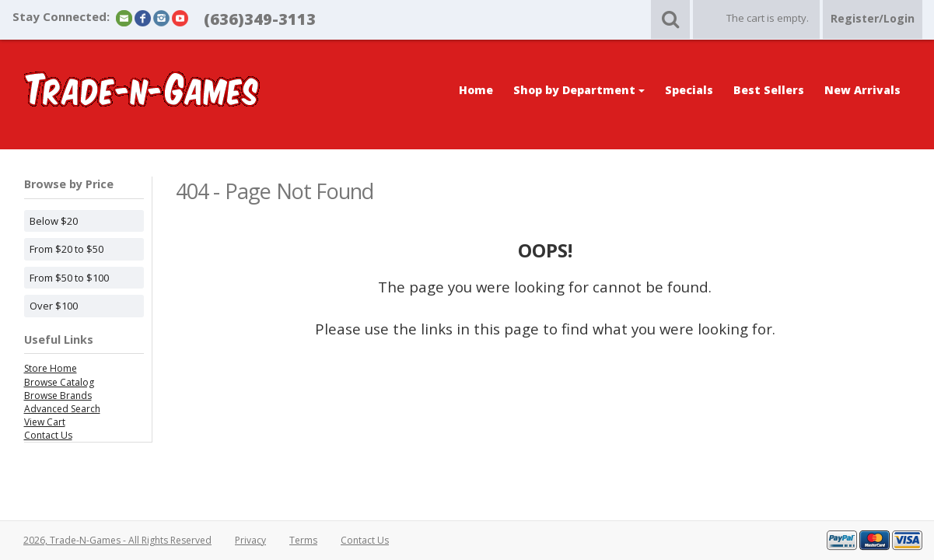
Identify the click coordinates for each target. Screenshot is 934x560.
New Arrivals (862, 90)
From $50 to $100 (69, 278)
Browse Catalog (59, 382)
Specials (689, 90)
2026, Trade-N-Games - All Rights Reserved (117, 540)
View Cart (45, 422)
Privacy (250, 540)
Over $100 (54, 306)
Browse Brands (58, 395)
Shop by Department (579, 90)
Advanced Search (62, 409)
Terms (303, 540)
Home (476, 90)
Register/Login (873, 18)
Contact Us (48, 435)
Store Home (51, 368)
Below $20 (54, 221)
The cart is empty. (768, 18)
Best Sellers (769, 90)
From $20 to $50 (66, 249)
